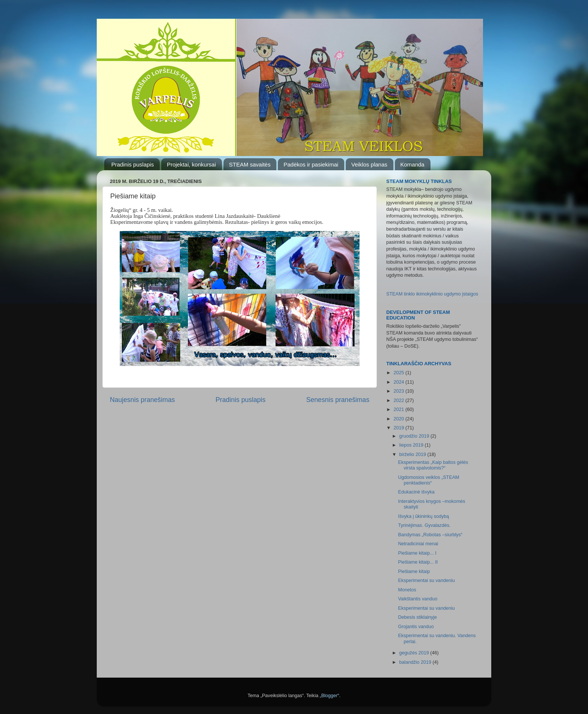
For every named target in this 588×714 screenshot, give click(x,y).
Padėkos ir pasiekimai (311, 164)
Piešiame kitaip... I (417, 553)
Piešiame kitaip (414, 571)
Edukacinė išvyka (416, 492)
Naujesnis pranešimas (142, 400)
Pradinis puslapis (133, 164)
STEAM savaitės (250, 164)
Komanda (412, 164)
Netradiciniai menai (418, 544)
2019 (399, 428)
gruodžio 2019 (415, 436)
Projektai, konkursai (191, 164)
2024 (399, 382)
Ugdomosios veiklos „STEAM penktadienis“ (428, 480)
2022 (399, 400)
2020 (399, 419)
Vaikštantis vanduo (418, 599)
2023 (399, 391)
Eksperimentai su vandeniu (426, 580)
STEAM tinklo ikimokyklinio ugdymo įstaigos (432, 294)
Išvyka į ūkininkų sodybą (423, 516)
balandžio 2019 (416, 662)
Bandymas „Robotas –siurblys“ (430, 535)
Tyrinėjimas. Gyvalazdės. (424, 525)
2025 (399, 373)
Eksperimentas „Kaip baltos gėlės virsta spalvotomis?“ (433, 465)
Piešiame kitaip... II (418, 562)
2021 (399, 409)
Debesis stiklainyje (417, 617)
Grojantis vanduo (416, 627)
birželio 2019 (413, 454)
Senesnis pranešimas (338, 400)
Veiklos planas (369, 164)
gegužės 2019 (415, 653)
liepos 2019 (412, 445)
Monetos (407, 590)
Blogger (329, 696)
